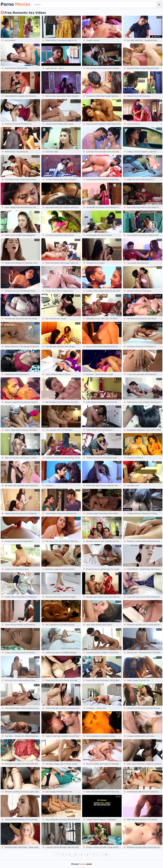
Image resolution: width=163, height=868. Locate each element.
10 (106, 854)
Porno (15, 4)
